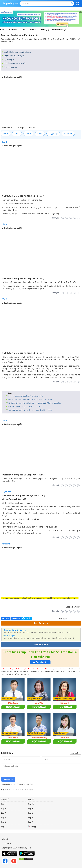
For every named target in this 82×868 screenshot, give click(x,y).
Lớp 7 (3, 813)
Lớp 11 (4, 804)
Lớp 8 (31, 808)
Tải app (32, 827)
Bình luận (16, 618)
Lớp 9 (3, 808)
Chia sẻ (5, 618)
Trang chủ (5, 799)
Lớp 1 (3, 827)
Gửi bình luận (8, 779)
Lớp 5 (3, 817)
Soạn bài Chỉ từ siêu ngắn (14, 56)
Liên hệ (5, 839)
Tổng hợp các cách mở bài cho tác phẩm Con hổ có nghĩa (30, 410)
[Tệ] (66, 218)
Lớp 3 (3, 822)
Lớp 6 (31, 813)
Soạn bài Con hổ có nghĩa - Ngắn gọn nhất (24, 406)
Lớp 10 (31, 804)
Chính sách (6, 843)
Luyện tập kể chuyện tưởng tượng (17, 52)
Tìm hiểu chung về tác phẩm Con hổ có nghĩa (25, 396)
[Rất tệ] (62, 218)
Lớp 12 (31, 799)
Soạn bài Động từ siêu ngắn (15, 63)
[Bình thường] (70, 218)
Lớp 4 (31, 817)
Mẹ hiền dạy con (10, 67)
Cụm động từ (9, 59)
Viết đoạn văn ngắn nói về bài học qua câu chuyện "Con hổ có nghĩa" (34, 403)
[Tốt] (74, 218)
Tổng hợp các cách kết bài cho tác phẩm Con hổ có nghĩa (30, 399)
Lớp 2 (31, 822)
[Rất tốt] (78, 218)
